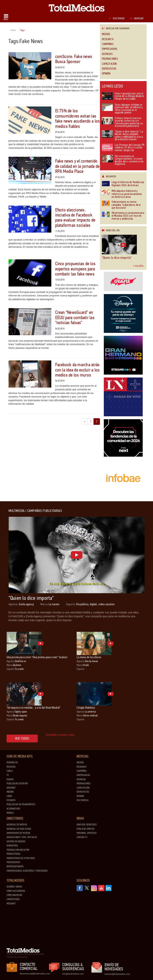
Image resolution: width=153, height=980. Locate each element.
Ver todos (22, 738)
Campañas (108, 44)
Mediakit (11, 904)
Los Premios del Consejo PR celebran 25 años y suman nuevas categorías (123, 148)
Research (108, 39)
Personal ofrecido (87, 833)
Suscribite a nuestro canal (60, 735)
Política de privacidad (17, 957)
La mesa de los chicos (89, 657)
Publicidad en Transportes (21, 804)
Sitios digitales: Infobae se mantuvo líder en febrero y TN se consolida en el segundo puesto (122, 109)
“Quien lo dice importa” (117, 258)
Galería (138, 266)
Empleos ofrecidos (87, 825)
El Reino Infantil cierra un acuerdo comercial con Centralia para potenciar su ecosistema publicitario (122, 122)
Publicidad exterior (17, 783)
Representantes (15, 867)
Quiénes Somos (14, 887)
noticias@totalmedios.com (117, 974)
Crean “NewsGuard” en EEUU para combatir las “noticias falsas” (75, 318)
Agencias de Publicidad (19, 829)
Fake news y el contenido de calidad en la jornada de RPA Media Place (77, 166)
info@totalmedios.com (73, 974)
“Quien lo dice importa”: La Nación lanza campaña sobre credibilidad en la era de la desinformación (122, 136)
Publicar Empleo (86, 829)
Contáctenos (13, 899)
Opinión (106, 74)
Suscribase (117, 18)
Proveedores (13, 862)
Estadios (11, 800)
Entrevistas (109, 69)
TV (8, 775)
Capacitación (109, 64)
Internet (11, 788)
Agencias (107, 54)
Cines (9, 796)
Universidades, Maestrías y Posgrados (27, 871)
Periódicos (12, 763)
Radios (10, 779)
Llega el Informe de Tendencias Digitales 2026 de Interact (123, 184)
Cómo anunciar (14, 895)
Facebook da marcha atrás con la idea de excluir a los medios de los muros (77, 370)
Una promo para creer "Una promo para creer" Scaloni (37, 657)
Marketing (12, 846)
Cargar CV (82, 837)
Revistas (11, 767)
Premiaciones (110, 59)
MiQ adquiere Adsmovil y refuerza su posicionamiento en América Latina (122, 194)
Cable (10, 771)
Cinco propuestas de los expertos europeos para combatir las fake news (75, 269)
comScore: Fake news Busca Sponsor (74, 59)
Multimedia (83, 800)
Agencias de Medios (17, 825)
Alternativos (13, 809)
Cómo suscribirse (16, 891)
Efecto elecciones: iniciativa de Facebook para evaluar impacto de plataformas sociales (75, 218)
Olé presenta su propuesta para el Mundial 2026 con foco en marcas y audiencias (123, 216)
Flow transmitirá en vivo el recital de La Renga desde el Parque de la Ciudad (123, 96)
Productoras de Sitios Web (21, 858)
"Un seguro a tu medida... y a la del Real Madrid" (34, 708)
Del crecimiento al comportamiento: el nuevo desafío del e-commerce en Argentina (123, 160)
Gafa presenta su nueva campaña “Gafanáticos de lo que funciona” (121, 205)
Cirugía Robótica (86, 708)
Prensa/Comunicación (18, 850)
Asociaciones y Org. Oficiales (22, 837)
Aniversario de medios (18, 833)
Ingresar (137, 18)
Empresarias (110, 49)
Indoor (10, 792)
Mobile (10, 813)
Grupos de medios (16, 841)
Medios (106, 34)
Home (13, 30)
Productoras (13, 854)
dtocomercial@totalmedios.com (34, 974)
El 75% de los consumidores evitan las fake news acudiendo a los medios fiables (78, 119)
